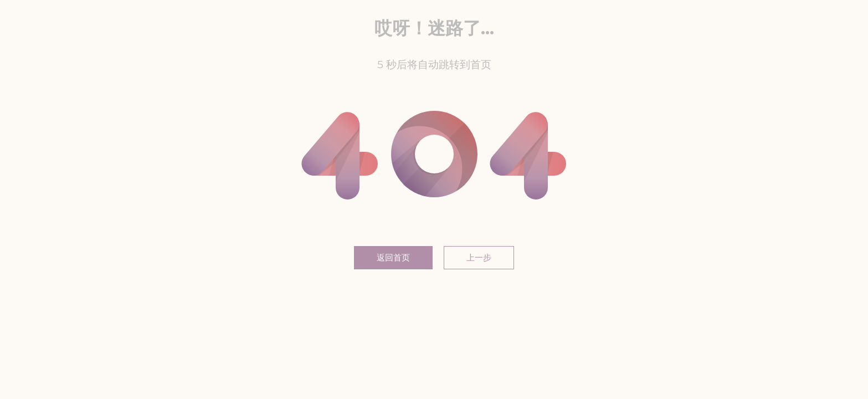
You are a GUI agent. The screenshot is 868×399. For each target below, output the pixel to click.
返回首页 (393, 257)
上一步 (479, 257)
